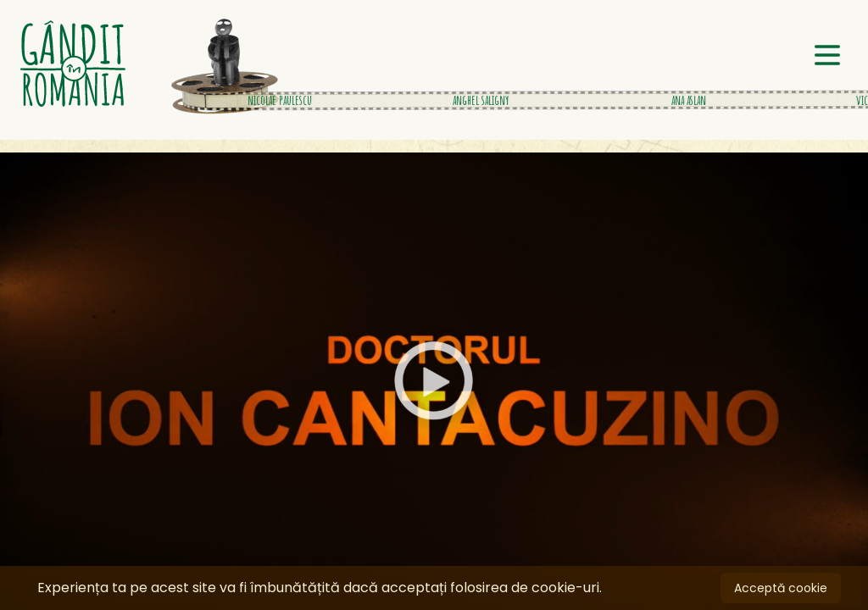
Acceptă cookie (781, 588)
